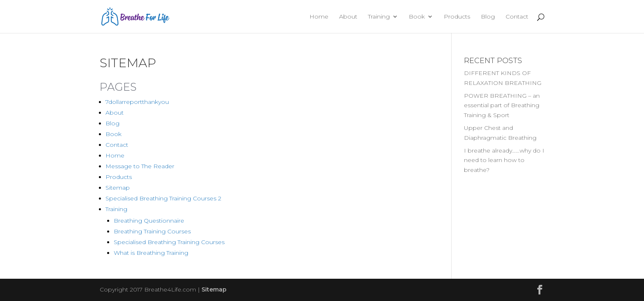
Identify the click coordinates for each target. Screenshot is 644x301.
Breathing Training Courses (152, 231)
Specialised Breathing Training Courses (169, 242)
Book (417, 17)
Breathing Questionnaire (149, 221)
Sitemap (118, 188)
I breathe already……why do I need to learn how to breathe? (504, 160)
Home (319, 17)
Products (457, 17)
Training (379, 17)
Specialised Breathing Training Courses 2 (163, 198)
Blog (488, 17)
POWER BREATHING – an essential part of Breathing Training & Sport (502, 106)
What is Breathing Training (151, 253)
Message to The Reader (140, 166)
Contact (517, 17)
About (348, 17)
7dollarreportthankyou (137, 102)
